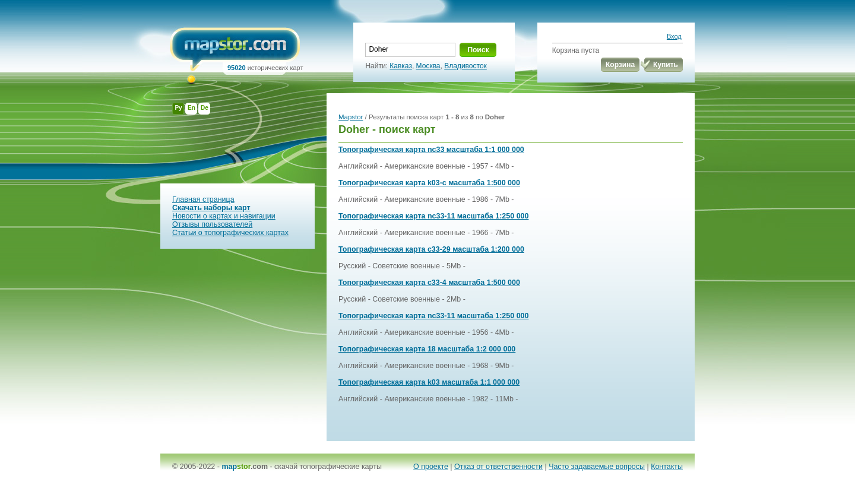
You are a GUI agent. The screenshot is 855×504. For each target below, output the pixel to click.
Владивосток (465, 66)
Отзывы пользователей (212, 224)
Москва (428, 66)
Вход (674, 36)
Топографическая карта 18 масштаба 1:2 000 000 (427, 349)
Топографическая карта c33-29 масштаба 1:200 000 (431, 249)
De (205, 108)
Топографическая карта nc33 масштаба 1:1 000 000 (431, 150)
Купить (666, 65)
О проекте (431, 467)
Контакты (667, 467)
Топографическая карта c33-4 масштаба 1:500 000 (429, 283)
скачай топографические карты (328, 467)
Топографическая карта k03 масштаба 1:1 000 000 (429, 382)
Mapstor (351, 117)
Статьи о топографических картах (230, 233)
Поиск (478, 50)
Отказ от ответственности (498, 467)
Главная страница (203, 199)
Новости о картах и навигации (224, 216)
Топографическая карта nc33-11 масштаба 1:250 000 (433, 216)
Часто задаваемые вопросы (597, 467)
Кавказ (401, 66)
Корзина (620, 65)
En (191, 108)
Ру (178, 108)
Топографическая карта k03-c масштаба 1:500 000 (429, 183)
